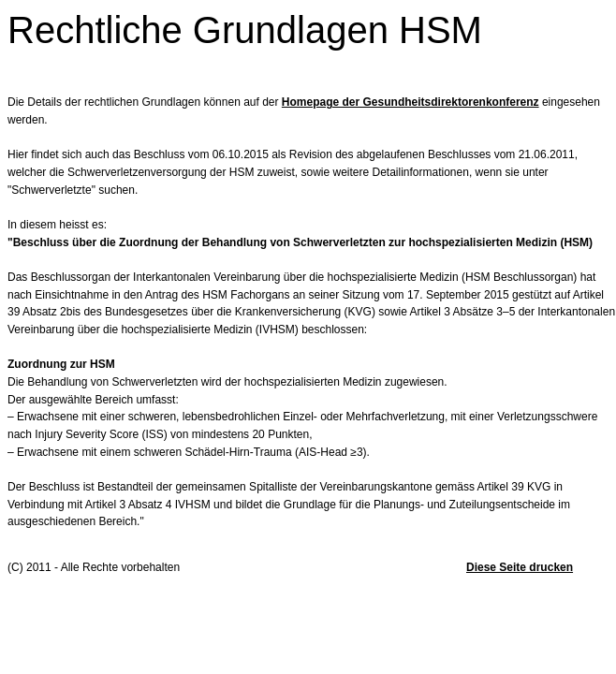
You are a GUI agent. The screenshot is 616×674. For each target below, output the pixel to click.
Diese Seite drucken (520, 567)
